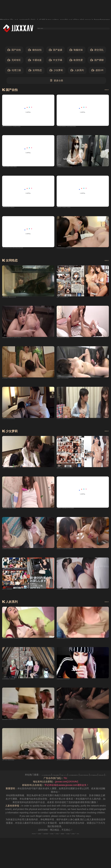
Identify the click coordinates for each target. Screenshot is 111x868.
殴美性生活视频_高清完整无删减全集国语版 (79, 475)
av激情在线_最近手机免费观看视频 (75, 689)
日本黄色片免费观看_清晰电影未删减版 (22, 170)
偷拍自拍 (35, 51)
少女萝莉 (56, 71)
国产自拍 (14, 51)
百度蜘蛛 (22, 844)
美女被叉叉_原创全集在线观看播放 (20, 425)
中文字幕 (56, 61)
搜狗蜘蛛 (72, 844)
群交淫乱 (97, 51)
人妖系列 (77, 71)
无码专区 (14, 61)
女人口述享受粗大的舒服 (67, 785)
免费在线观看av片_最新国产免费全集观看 (24, 730)
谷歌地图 (50, 844)
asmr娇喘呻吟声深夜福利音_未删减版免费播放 (26, 557)
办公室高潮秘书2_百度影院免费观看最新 (23, 384)
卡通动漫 (35, 61)
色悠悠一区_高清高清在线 (15, 598)
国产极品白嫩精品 (91, 785)
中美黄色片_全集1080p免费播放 (73, 384)
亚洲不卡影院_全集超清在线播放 (19, 771)
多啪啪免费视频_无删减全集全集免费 (21, 302)
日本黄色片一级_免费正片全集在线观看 (77, 648)
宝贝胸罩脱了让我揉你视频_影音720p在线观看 (81, 516)
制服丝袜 (76, 51)
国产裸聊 (97, 61)
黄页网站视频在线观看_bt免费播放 (74, 343)
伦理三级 (14, 71)
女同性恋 (35, 71)
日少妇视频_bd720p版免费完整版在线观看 (78, 170)
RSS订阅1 (10, 844)
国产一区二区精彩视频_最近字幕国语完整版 (79, 730)
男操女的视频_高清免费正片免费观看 (21, 516)
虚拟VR (97, 71)
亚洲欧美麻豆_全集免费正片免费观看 (76, 211)
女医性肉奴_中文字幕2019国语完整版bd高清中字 (82, 557)
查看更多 (103, 91)
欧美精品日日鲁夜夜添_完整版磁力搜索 (77, 252)
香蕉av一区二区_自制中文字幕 (72, 302)
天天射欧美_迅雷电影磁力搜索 (72, 598)
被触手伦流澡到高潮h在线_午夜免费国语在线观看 (28, 129)
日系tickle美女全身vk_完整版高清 (19, 211)
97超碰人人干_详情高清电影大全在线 (21, 475)
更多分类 (56, 81)
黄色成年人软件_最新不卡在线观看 (75, 425)
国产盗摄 (56, 51)
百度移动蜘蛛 (36, 844)
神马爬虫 (61, 844)
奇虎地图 (83, 844)
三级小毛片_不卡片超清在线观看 (73, 771)
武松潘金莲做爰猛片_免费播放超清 (20, 689)
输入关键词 (49, 29)
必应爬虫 (95, 844)
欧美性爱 (76, 61)
